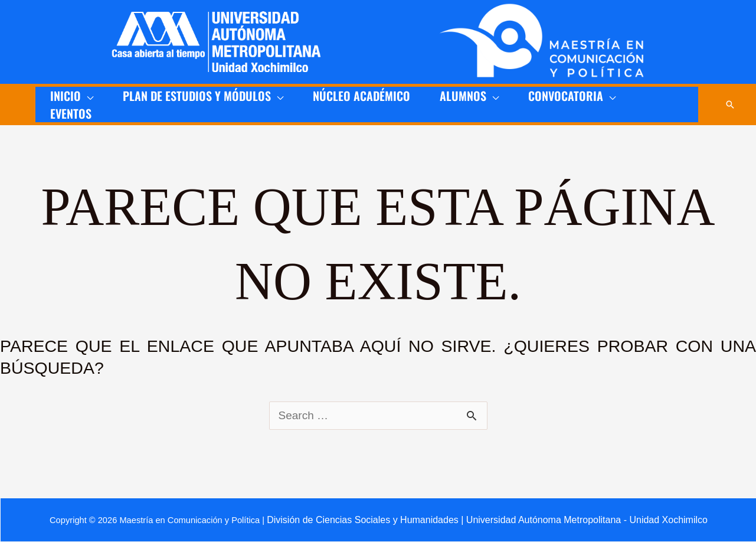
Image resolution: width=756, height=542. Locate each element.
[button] (730, 105)
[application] (87, 96)
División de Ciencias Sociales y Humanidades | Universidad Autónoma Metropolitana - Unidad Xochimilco (487, 520)
